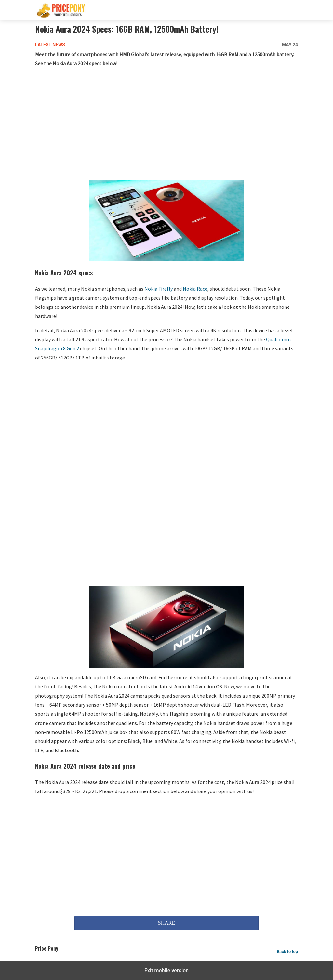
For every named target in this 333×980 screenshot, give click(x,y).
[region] (166, 125)
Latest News (50, 45)
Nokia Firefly (159, 289)
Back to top (287, 952)
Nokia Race (195, 289)
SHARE (166, 923)
